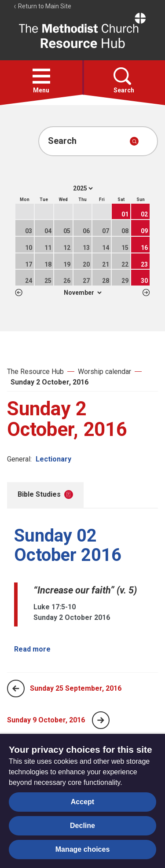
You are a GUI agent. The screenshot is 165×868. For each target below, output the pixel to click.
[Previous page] (16, 689)
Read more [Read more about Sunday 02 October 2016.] (32, 649)
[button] (41, 76)
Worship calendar (104, 372)
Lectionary (53, 459)
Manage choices (83, 849)
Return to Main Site (42, 6)
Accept (82, 802)
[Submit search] (134, 141)
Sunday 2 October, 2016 (49, 382)
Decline (82, 826)
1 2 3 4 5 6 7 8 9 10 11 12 (82, 293)
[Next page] (101, 720)
